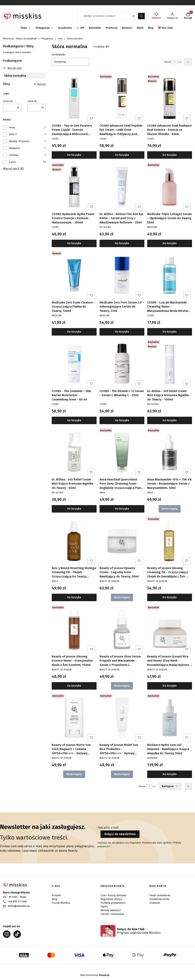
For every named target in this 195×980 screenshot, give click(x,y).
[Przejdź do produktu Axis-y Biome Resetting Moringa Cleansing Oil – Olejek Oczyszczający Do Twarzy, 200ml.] (74, 541)
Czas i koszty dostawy (113, 895)
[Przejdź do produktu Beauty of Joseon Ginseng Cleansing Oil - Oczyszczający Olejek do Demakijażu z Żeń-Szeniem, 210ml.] (170, 541)
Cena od (8, 101)
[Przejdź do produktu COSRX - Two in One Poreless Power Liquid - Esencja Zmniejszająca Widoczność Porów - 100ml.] (74, 98)
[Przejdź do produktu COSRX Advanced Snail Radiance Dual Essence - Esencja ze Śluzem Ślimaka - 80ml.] (170, 98)
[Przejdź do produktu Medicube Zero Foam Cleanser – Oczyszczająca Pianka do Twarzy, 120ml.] (74, 275)
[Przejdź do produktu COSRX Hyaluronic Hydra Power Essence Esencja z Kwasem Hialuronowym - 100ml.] (74, 187)
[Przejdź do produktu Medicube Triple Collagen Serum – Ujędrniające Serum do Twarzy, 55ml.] (170, 187)
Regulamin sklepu (111, 899)
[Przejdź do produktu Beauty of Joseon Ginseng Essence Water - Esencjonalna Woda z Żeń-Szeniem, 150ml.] (74, 629)
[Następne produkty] (170, 786)
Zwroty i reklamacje (112, 914)
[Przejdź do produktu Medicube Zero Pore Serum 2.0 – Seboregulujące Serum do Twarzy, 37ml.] (122, 275)
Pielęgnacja (47, 39)
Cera (60, 39)
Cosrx (13, 162)
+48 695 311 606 (17, 902)
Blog (55, 899)
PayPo (104, 907)
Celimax (14, 155)
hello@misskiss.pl (19, 906)
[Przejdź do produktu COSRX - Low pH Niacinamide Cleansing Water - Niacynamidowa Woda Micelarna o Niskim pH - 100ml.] (170, 275)
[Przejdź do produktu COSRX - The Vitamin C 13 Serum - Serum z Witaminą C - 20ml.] (122, 364)
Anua (12, 127)
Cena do (32, 101)
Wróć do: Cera (12, 68)
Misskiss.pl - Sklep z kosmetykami (20, 39)
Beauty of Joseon (19, 141)
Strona (168, 62)
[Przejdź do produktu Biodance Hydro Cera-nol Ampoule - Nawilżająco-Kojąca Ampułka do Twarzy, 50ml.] (170, 718)
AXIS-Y (13, 134)
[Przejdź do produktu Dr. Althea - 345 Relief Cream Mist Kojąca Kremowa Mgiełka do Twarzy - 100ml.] (170, 364)
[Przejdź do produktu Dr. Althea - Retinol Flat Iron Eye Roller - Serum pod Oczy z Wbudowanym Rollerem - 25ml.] (122, 187)
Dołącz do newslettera (120, 834)
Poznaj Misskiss (61, 903)
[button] (141, 16)
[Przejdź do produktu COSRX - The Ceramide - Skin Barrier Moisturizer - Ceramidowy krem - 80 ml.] (74, 364)
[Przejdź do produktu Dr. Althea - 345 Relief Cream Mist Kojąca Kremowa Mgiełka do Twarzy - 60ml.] (74, 452)
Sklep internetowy (95, 975)
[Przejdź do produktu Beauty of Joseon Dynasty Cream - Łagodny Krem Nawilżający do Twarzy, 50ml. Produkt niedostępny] (122, 541)
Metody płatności (111, 910)
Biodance (15, 148)
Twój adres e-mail (108, 828)
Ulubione (155, 903)
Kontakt (56, 895)
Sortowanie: (59, 55)
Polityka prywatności (113, 903)
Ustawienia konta (159, 899)
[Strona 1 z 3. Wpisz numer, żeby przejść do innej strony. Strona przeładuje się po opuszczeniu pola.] (175, 62)
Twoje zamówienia (160, 895)
